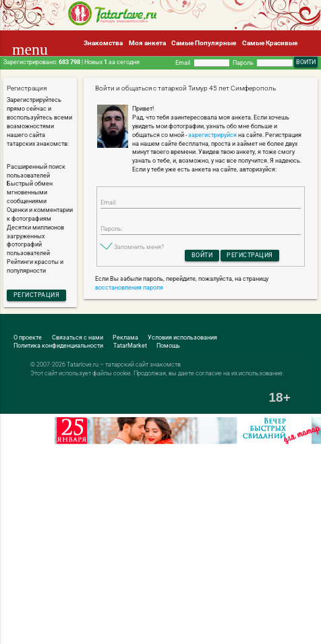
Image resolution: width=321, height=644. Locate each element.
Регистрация (37, 295)
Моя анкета (147, 43)
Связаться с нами (78, 338)
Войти (202, 255)
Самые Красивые (270, 43)
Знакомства (103, 43)
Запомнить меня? (139, 247)
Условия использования (182, 338)
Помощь (168, 346)
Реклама (125, 338)
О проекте (28, 338)
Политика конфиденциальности (58, 346)
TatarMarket (130, 346)
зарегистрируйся (212, 135)
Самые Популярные (204, 43)
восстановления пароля (129, 288)
